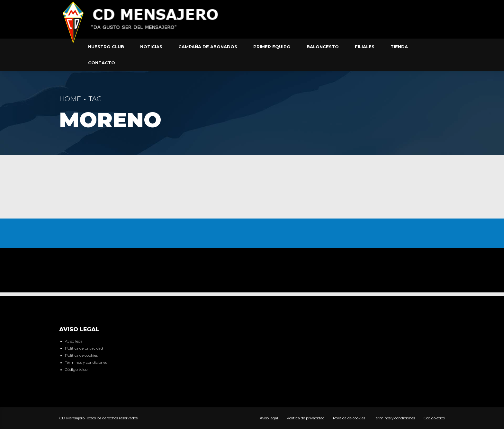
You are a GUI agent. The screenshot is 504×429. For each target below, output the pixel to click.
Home (70, 99)
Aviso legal (74, 341)
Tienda (399, 47)
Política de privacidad (84, 348)
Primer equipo (272, 47)
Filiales (365, 47)
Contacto (102, 63)
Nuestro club (106, 47)
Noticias (151, 47)
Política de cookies (81, 355)
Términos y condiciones (86, 362)
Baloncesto (323, 47)
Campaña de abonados (208, 47)
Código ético (76, 370)
